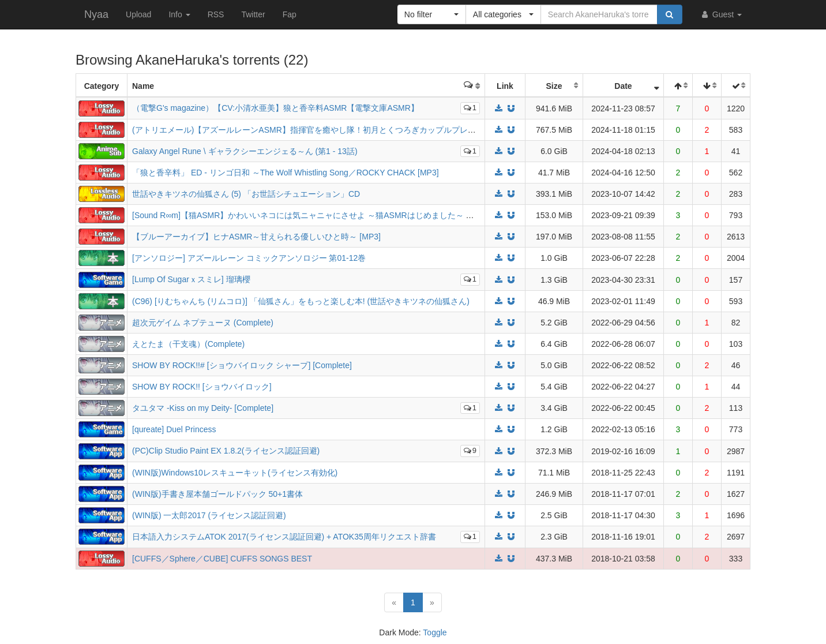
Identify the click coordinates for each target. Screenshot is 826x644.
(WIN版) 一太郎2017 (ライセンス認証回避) (209, 515)
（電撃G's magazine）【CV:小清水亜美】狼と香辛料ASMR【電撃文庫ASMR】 (275, 108)
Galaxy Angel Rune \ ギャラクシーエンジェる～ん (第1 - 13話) (245, 151)
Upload (138, 14)
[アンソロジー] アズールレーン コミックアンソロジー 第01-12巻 (249, 258)
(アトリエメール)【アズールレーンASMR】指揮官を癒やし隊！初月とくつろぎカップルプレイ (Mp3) (316, 130)
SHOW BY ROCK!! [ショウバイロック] (202, 387)
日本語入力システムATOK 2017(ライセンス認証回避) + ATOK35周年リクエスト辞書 (284, 537)
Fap (290, 14)
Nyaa (96, 14)
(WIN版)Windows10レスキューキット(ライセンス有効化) (235, 473)
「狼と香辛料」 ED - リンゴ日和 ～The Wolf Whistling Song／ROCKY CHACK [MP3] (286, 173)
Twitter (253, 14)
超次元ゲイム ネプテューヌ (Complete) (203, 323)
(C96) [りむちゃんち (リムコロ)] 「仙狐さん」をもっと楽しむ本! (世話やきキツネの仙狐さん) (301, 301)
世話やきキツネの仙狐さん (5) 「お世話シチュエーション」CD (246, 194)
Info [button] (179, 14)
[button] (432, 14)
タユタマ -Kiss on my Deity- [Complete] (203, 408)
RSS (216, 14)
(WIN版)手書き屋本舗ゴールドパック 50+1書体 (217, 494)
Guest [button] (721, 14)
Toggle (435, 632)
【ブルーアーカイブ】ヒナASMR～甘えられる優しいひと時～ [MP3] (256, 237)
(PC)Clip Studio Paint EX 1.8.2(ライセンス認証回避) (226, 451)
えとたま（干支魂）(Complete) (188, 344)
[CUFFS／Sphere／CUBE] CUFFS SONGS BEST (222, 559)
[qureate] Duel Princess (174, 429)
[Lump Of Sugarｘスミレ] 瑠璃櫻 (191, 279)
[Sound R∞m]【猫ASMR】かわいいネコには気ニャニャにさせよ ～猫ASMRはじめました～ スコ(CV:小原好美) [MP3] (344, 215)
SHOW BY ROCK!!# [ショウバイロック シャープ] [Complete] (242, 365)
